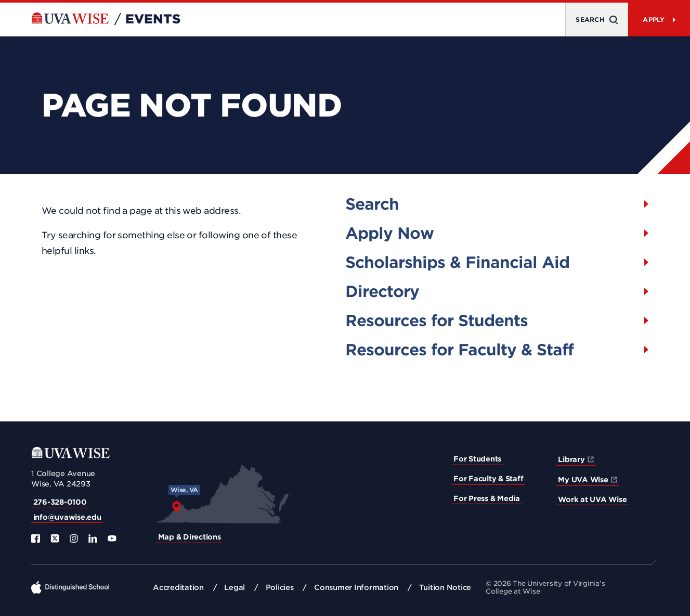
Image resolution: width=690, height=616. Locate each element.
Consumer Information (356, 587)
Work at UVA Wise (592, 499)
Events (153, 19)
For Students (477, 459)
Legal (235, 587)
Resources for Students (437, 320)
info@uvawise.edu (67, 517)
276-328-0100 (60, 502)
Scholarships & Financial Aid (457, 262)
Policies (280, 587)
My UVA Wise (583, 480)
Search (372, 204)
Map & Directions (190, 537)
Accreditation (178, 587)
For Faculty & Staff (488, 479)
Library (571, 459)
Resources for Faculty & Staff (459, 350)
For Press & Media (487, 498)
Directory (382, 291)
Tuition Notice (445, 587)
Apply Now (389, 233)
